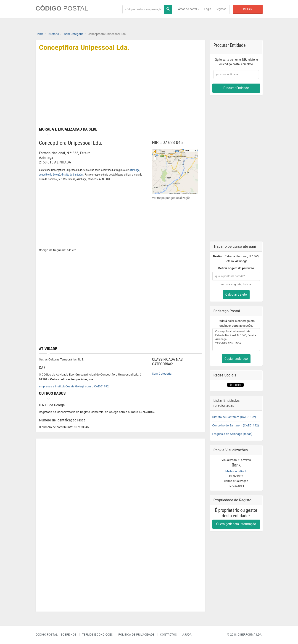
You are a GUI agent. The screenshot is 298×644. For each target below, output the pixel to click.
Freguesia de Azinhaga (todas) (232, 434)
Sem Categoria (162, 374)
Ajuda (187, 635)
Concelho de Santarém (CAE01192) (236, 425)
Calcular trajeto (236, 294)
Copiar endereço (236, 359)
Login (208, 9)
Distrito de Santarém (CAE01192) (234, 417)
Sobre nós (69, 635)
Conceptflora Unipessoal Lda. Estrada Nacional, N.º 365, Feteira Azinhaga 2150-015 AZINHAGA (236, 339)
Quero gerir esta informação (236, 524)
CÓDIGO (62, 8)
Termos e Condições (97, 635)
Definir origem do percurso (236, 268)
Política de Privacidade (136, 635)
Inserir (248, 9)
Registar (221, 9)
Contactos (168, 635)
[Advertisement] (163, 93)
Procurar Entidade (236, 88)
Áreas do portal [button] (189, 9)
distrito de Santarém (72, 175)
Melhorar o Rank (236, 471)
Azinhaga (134, 170)
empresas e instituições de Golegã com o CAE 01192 (74, 386)
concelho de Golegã (50, 175)
